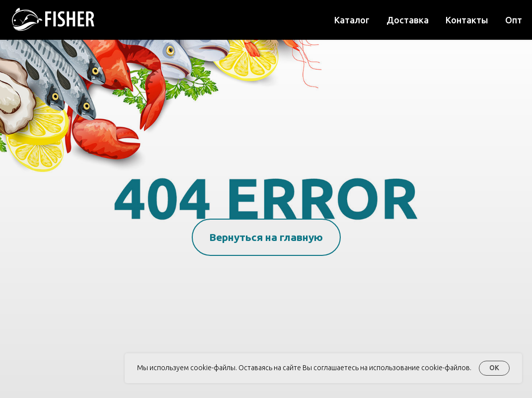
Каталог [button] (352, 20)
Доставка (408, 20)
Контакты (467, 20)
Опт (514, 20)
